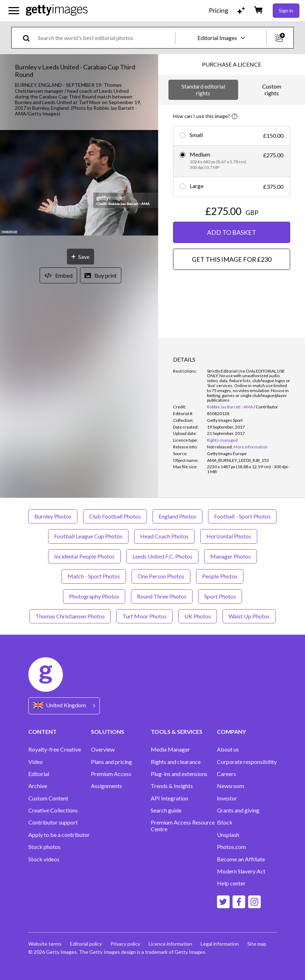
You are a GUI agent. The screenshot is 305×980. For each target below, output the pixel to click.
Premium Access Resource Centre (183, 826)
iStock (225, 822)
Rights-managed (222, 440)
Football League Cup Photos (88, 536)
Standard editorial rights (203, 89)
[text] (105, 38)
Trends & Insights (172, 786)
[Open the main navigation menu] (14, 11)
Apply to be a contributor (59, 835)
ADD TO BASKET (232, 232)
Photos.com (231, 847)
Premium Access (111, 774)
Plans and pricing (111, 762)
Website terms (45, 944)
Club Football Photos (115, 516)
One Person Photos (161, 576)
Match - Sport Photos (94, 576)
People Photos (220, 576)
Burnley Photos (53, 516)
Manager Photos (231, 556)
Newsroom (231, 786)
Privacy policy (125, 944)
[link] (220, 447)
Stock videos (44, 859)
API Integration (169, 798)
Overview (103, 749)
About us (228, 749)
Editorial (39, 774)
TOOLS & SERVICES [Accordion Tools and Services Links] (177, 732)
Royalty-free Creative (55, 749)
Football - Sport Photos (242, 516)
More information (251, 447)
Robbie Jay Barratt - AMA (230, 407)
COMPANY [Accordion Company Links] (231, 732)
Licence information (170, 944)
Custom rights (272, 89)
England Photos (177, 516)
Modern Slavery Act (241, 871)
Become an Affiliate (241, 859)
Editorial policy (86, 944)
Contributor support (53, 822)
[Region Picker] (64, 706)
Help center (231, 883)
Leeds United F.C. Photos (162, 556)
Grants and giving (238, 810)
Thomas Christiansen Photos (70, 616)
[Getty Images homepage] (57, 10)
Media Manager (170, 749)
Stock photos (44, 847)
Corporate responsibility (247, 762)
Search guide (166, 810)
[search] (29, 38)
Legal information (220, 944)
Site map (257, 944)
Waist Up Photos (249, 616)
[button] (79, 183)
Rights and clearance (176, 762)
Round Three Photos (162, 596)
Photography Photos (94, 596)
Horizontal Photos (229, 536)
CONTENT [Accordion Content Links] (42, 732)
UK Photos (198, 616)
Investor (227, 798)
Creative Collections (53, 810)
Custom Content (48, 798)
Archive (38, 786)
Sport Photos (220, 596)
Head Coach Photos (164, 536)
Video (36, 762)
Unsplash (228, 835)
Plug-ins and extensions (179, 774)
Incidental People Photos (84, 556)
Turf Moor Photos (145, 616)
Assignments (107, 786)
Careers (226, 774)
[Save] (80, 257)
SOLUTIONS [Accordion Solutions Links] (108, 732)
